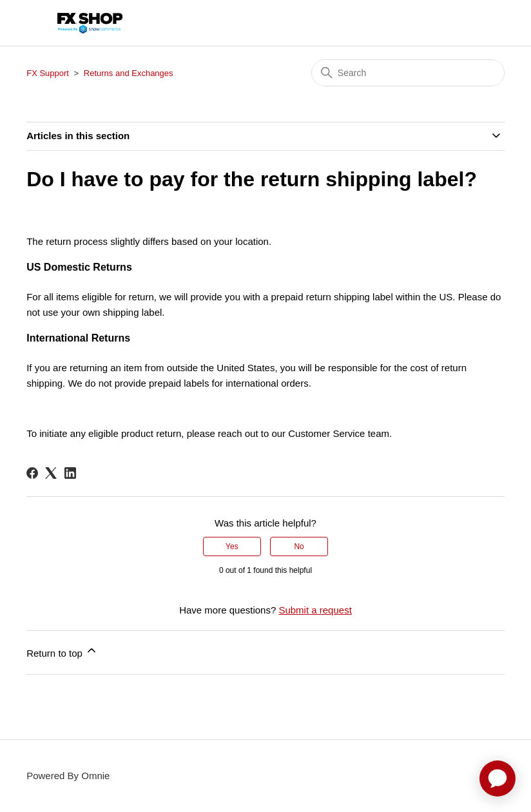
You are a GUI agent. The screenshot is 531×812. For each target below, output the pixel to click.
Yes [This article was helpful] (232, 546)
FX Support (48, 73)
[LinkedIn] (70, 473)
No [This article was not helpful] (299, 546)
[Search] (408, 73)
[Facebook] (32, 473)
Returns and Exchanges (129, 73)
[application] (497, 778)
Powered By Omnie (68, 776)
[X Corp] (51, 473)
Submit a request (315, 610)
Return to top (62, 651)
